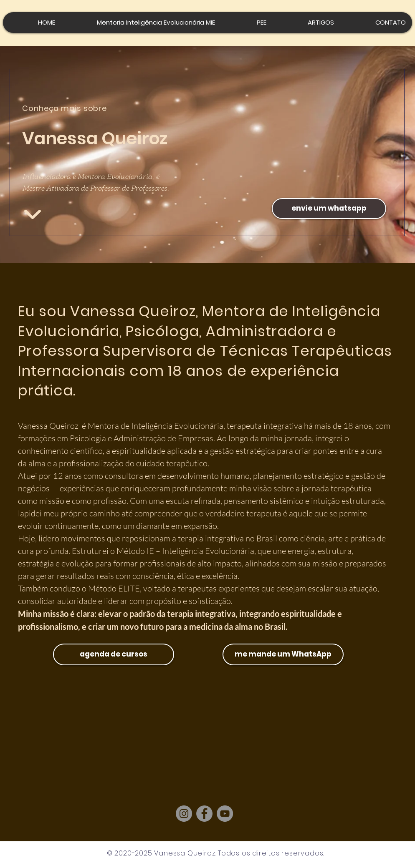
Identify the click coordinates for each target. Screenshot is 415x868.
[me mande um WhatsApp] (283, 654)
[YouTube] (225, 814)
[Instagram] (184, 814)
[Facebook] (204, 814)
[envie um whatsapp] (329, 209)
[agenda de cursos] (114, 654)
